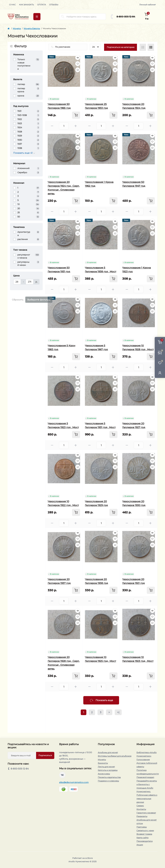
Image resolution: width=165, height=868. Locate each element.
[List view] (143, 47)
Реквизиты (142, 816)
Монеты (17, 28)
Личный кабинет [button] (148, 5)
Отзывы (54, 5)
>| (118, 712)
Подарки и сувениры (108, 781)
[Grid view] (151, 47)
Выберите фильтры (39, 300)
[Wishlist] (78, 64)
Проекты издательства (109, 777)
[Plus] (76, 126)
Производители (145, 841)
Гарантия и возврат (146, 813)
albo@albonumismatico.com (74, 782)
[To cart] (76, 115)
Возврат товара (144, 834)
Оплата (42, 5)
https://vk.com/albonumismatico (62, 775)
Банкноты (103, 763)
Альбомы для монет (108, 752)
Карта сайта (142, 838)
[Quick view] (78, 58)
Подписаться (45, 755)
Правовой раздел (145, 777)
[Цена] (17, 282)
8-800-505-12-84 (126, 17)
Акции (140, 845)
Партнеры (142, 827)
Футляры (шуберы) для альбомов (115, 756)
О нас (12, 5)
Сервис (140, 806)
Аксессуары (104, 774)
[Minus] (52, 126)
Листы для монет (106, 767)
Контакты (141, 809)
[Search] (63, 17)
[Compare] (78, 70)
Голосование (143, 760)
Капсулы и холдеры (108, 770)
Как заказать (27, 5)
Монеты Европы (32, 28)
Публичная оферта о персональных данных (147, 799)
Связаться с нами (145, 831)
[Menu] (37, 17)
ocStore (89, 858)
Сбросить (18, 300)
